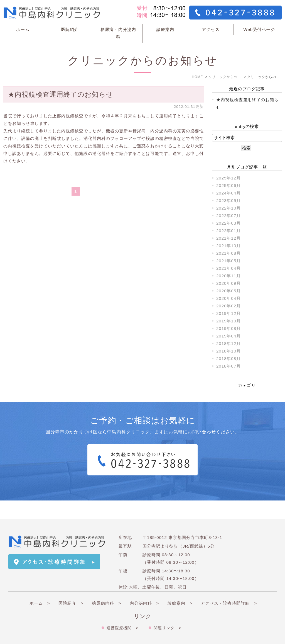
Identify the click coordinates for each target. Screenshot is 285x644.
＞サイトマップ (24, 635)
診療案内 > (180, 585)
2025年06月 (229, 185)
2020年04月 (229, 298)
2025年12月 (229, 178)
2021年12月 (229, 238)
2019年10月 (229, 321)
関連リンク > (167, 609)
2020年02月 (229, 306)
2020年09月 (229, 283)
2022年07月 (229, 216)
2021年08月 (229, 253)
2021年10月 (229, 246)
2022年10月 (229, 208)
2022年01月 (229, 231)
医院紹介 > (71, 585)
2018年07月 (229, 366)
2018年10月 (229, 351)
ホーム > (40, 585)
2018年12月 (229, 343)
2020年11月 (229, 276)
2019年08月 (229, 328)
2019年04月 (229, 336)
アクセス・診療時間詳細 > (229, 585)
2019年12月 (229, 313)
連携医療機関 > (122, 609)
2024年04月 (229, 193)
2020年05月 (229, 291)
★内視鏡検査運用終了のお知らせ (61, 94)
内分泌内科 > (144, 585)
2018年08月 (229, 359)
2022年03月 (229, 223)
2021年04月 (229, 268)
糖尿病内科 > (107, 585)
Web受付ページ (259, 29)
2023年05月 (229, 201)
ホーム (23, 29)
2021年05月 (229, 261)
